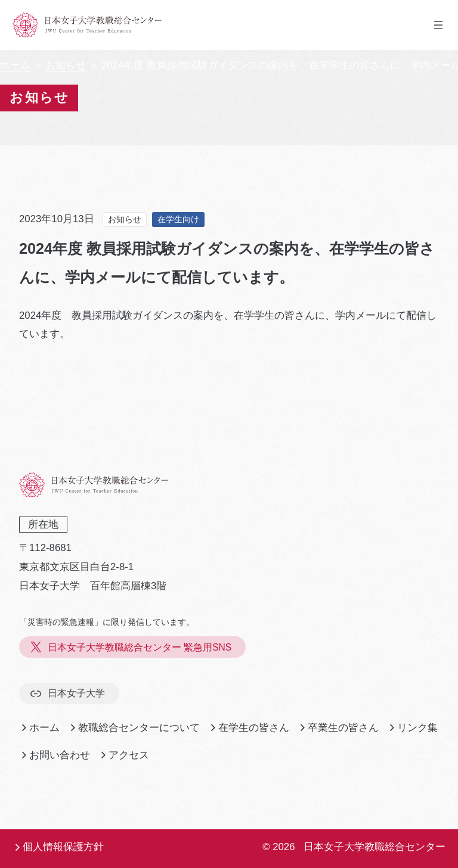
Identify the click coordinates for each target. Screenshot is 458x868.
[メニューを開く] (438, 25)
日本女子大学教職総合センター (375, 847)
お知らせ (66, 65)
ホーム (15, 65)
